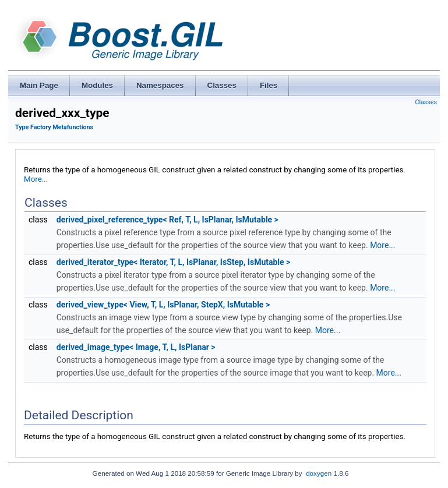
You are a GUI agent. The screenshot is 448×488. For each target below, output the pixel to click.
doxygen (319, 473)
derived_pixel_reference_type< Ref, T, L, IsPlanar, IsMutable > (167, 220)
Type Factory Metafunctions (54, 127)
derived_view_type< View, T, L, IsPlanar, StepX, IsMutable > (163, 305)
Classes (426, 102)
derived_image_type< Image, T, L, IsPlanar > (136, 347)
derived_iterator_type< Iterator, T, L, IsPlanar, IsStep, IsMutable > (174, 262)
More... (36, 179)
